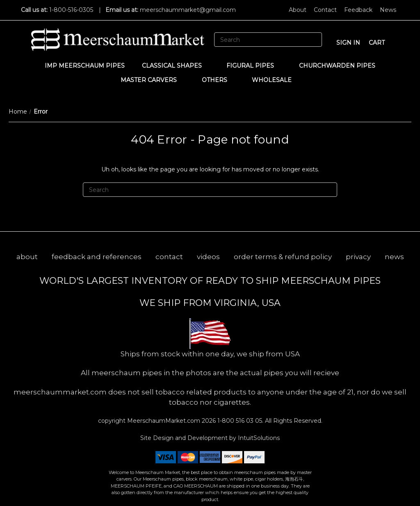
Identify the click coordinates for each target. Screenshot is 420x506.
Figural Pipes (254, 66)
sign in (348, 43)
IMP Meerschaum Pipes (85, 66)
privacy (358, 257)
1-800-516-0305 (71, 10)
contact (169, 257)
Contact (325, 10)
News (388, 10)
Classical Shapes (176, 66)
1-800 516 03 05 (239, 421)
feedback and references (97, 257)
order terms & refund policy (283, 257)
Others (218, 80)
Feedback (358, 10)
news (394, 257)
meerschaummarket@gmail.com (188, 10)
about (27, 257)
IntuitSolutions (259, 438)
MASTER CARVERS (153, 80)
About (298, 10)
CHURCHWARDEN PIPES (337, 66)
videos (208, 257)
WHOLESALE (276, 80)
